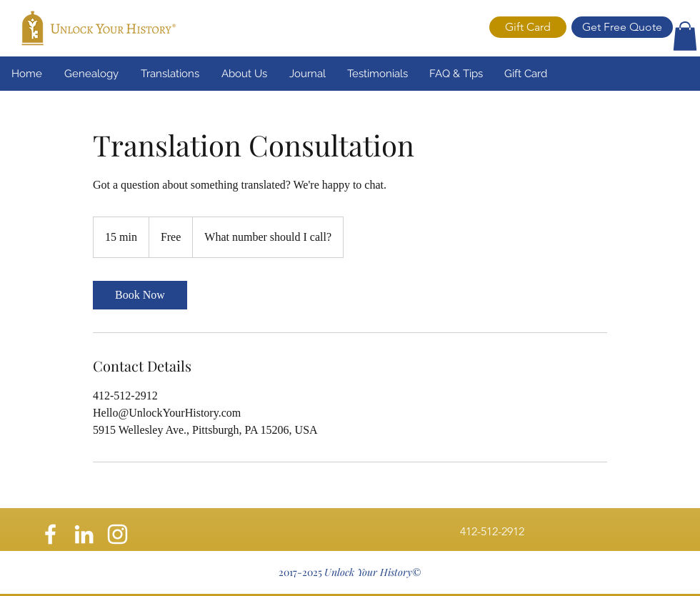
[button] (685, 36)
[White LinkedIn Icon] (84, 534)
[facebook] (50, 534)
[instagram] (117, 534)
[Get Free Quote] (622, 27)
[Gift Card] (528, 27)
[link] (140, 295)
